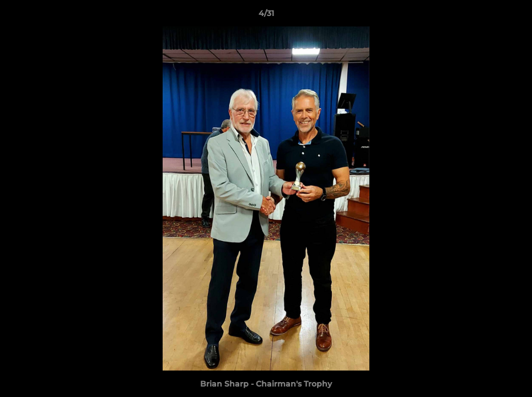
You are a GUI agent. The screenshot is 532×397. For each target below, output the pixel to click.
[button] (512, 16)
